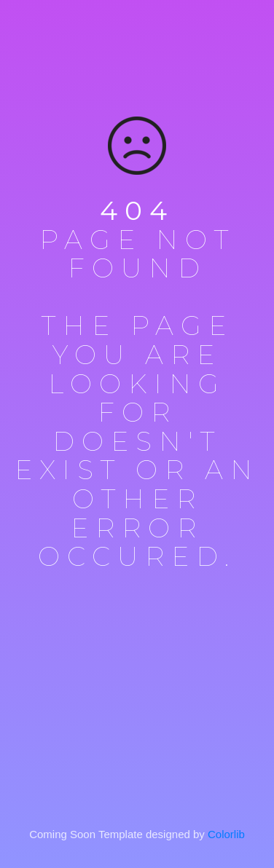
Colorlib (226, 834)
